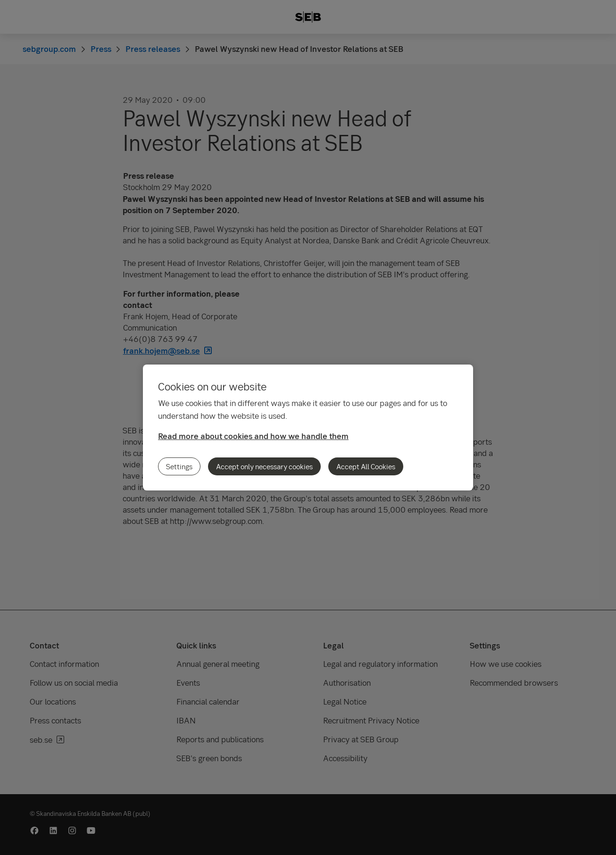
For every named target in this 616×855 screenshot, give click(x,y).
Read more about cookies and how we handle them (253, 436)
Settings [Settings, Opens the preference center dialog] (179, 466)
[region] (308, 427)
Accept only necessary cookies (264, 466)
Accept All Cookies (366, 466)
